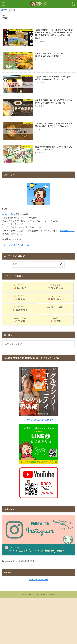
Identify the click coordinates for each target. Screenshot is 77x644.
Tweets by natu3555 (38, 585)
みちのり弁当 (8, 219)
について (56, 314)
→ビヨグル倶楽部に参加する (38, 425)
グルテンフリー (20, 292)
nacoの (56, 325)
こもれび (37, 600)
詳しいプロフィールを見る (17, 250)
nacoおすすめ (20, 325)
